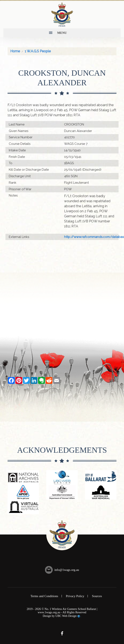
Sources (97, 596)
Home (15, 51)
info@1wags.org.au (67, 570)
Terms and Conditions (44, 596)
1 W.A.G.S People (38, 51)
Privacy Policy (75, 596)
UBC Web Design (66, 616)
